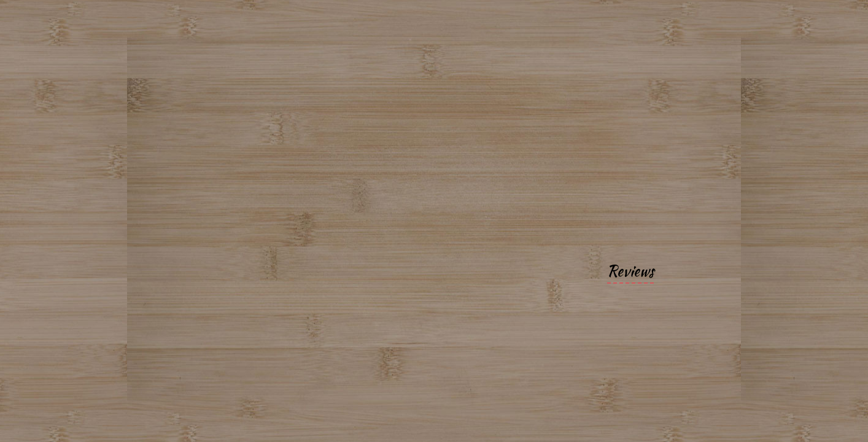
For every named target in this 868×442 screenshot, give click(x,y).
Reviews (630, 271)
